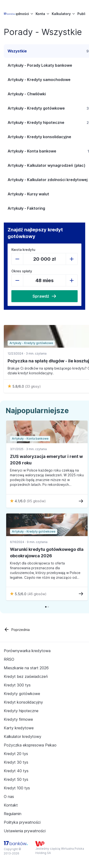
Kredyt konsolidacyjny (23, 702)
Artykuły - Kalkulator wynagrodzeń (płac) (47, 165)
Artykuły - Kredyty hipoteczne (36, 122)
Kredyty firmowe (18, 719)
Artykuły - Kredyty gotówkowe (36, 108)
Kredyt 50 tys (16, 779)
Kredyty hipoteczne (21, 711)
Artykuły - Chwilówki (27, 94)
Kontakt (11, 805)
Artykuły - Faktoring (26, 208)
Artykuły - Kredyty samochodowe (39, 80)
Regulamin (13, 814)
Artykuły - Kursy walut (28, 194)
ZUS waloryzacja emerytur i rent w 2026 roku (46, 460)
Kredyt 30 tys (16, 762)
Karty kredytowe (19, 728)
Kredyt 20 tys (16, 754)
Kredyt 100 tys (17, 788)
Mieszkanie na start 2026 (26, 668)
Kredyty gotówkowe (22, 694)
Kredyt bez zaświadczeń (26, 676)
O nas (9, 797)
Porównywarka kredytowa (27, 651)
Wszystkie (17, 51)
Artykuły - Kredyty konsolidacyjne (39, 137)
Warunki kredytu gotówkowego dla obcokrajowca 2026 (47, 553)
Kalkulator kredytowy (23, 736)
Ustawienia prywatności (25, 831)
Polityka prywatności (22, 822)
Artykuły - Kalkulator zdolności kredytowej (48, 180)
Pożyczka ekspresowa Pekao (30, 745)
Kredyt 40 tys (16, 771)
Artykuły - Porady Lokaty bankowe (40, 65)
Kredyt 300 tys (17, 685)
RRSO (9, 659)
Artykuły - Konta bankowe (32, 151)
